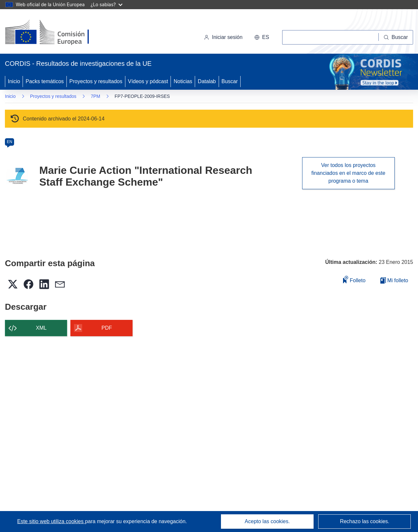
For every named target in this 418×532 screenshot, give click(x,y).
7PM (95, 96)
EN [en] (10, 142)
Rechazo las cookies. (364, 521)
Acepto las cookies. (267, 521)
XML (41, 328)
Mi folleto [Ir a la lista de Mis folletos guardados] (394, 280)
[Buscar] (396, 37)
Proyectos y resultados (96, 81)
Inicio (14, 81)
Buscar (230, 81)
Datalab (207, 81)
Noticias (183, 81)
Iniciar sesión (223, 37)
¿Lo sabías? (107, 4)
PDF (107, 328)
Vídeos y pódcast (148, 81)
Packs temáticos (45, 81)
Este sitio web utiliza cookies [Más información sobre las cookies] (51, 521)
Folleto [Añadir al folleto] (354, 279)
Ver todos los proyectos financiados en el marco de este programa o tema (348, 173)
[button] (262, 37)
